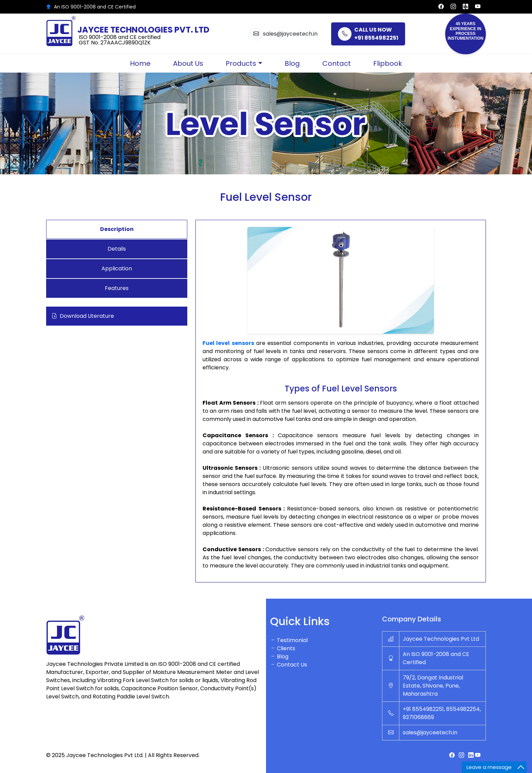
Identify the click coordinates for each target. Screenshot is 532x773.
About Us (188, 63)
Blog (292, 63)
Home (140, 63)
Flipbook (388, 63)
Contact (337, 63)
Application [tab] (117, 268)
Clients (283, 648)
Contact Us (289, 665)
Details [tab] (117, 249)
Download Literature (83, 316)
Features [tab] (117, 288)
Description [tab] (117, 229)
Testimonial (289, 640)
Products (241, 63)
